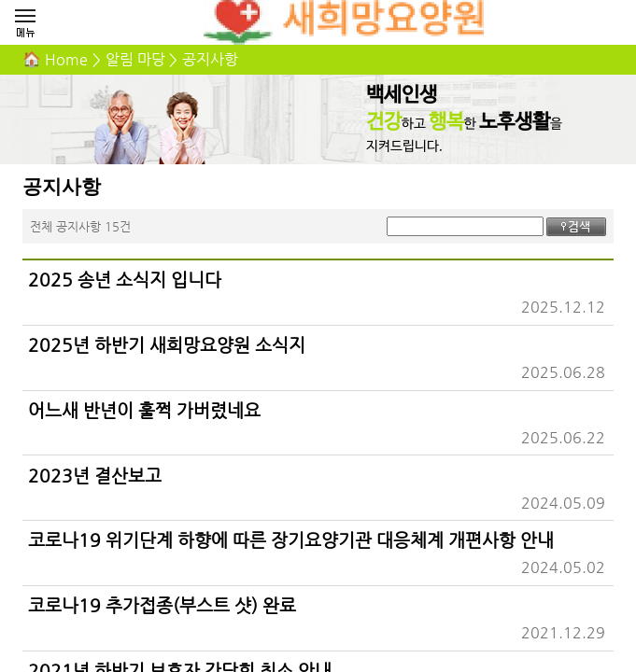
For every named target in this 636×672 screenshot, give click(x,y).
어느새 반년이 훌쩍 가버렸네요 (144, 410)
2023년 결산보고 (95, 475)
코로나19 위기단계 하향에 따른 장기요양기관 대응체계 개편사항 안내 (291, 539)
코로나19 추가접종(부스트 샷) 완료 (162, 605)
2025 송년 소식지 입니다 (125, 279)
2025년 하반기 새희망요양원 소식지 (167, 344)
